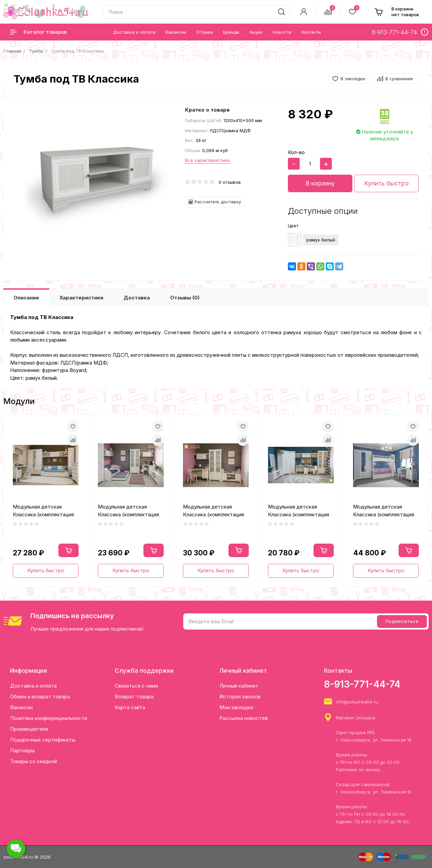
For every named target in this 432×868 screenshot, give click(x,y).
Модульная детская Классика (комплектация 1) (43, 511)
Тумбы (36, 51)
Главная (12, 51)
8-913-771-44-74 (362, 684)
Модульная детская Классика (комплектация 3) (213, 511)
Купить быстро (386, 183)
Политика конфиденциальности (49, 718)
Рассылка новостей (244, 718)
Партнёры (22, 750)
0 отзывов (230, 182)
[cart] (397, 12)
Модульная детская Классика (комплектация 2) (128, 511)
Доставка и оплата (33, 686)
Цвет (293, 226)
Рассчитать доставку (215, 202)
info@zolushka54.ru (357, 702)
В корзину (320, 183)
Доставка (137, 298)
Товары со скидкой (34, 761)
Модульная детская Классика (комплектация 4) (299, 511)
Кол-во (296, 152)
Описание (26, 298)
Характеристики (81, 298)
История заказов (240, 697)
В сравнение (399, 79)
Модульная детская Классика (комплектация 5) (384, 511)
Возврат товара (134, 697)
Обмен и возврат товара (40, 697)
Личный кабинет (239, 686)
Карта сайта (130, 707)
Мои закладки (236, 707)
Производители (29, 729)
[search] (281, 12)
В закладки (353, 79)
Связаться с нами (136, 686)
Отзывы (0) (185, 298)
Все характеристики (207, 160)
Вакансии (21, 707)
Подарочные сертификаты (43, 740)
